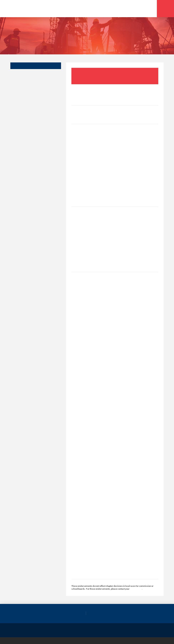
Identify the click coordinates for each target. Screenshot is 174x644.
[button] (165, 9)
